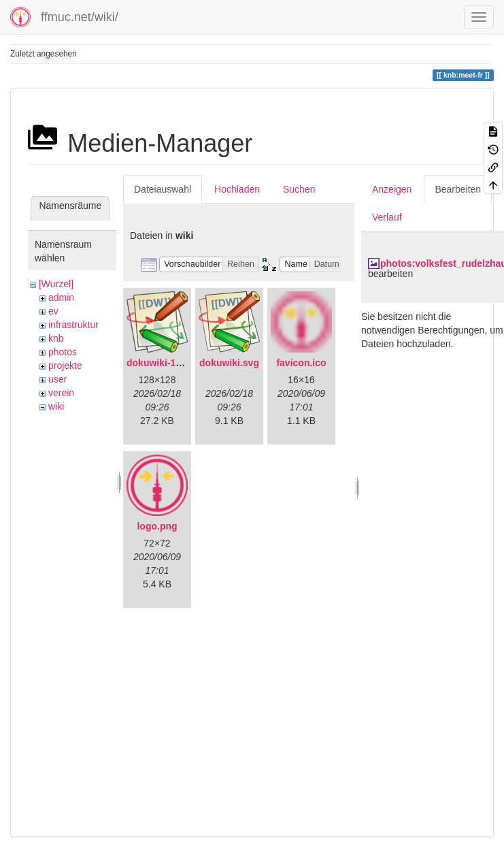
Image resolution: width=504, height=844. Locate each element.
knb (56, 338)
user (57, 379)
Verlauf (387, 217)
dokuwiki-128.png (166, 363)
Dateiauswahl (163, 189)
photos (63, 352)
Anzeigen (392, 189)
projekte (65, 366)
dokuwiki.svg (229, 363)
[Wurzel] (56, 284)
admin (61, 297)
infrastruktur (73, 325)
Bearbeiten (458, 189)
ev (53, 311)
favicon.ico (301, 363)
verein (61, 393)
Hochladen (237, 189)
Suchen (299, 189)
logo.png (157, 526)
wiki (56, 406)
